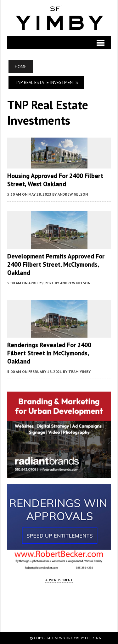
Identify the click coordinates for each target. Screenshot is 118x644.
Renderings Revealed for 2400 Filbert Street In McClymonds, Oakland (49, 353)
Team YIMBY (79, 372)
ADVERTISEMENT (59, 580)
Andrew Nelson (73, 194)
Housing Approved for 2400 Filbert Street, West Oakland (55, 180)
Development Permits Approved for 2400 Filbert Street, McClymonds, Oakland (56, 264)
